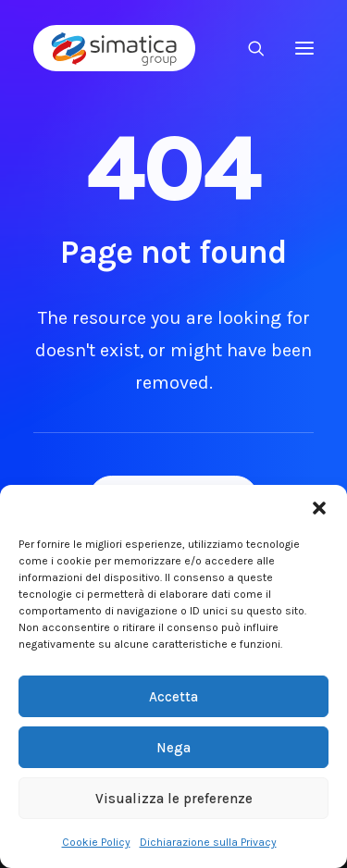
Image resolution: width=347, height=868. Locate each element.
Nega (173, 748)
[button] (319, 508)
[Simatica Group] (114, 48)
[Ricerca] (248, 48)
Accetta (173, 697)
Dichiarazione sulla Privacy (208, 842)
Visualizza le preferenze (174, 799)
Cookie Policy (96, 842)
